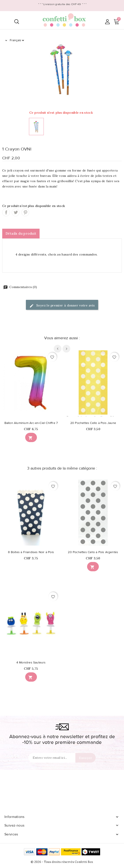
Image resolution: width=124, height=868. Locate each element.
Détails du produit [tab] (21, 233)
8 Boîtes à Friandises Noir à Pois (31, 552)
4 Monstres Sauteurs (31, 663)
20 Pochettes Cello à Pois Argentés (93, 552)
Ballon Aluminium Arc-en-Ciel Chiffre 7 (31, 423)
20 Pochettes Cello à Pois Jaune (93, 423)
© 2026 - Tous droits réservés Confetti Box (62, 862)
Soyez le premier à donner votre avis (62, 306)
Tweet (16, 212)
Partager (6, 212)
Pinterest (25, 212)
